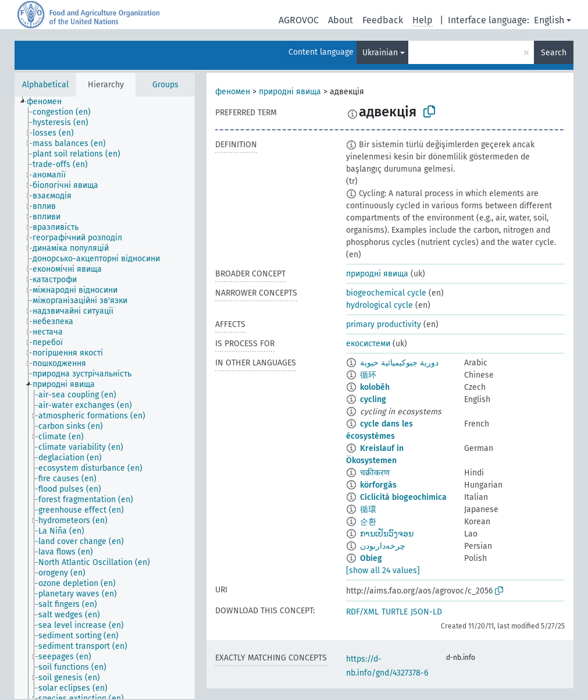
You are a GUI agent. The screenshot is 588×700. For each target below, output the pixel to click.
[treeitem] (49, 102)
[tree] (105, 398)
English (549, 20)
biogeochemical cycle (386, 293)
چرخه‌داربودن (383, 546)
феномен (233, 92)
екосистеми (368, 344)
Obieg (371, 558)
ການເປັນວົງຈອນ (387, 534)
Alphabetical (45, 85)
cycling (373, 399)
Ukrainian (380, 53)
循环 (368, 375)
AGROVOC (299, 20)
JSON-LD (426, 612)
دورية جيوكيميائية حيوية (399, 363)
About (341, 20)
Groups (165, 85)
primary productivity (384, 324)
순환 (368, 522)
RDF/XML (362, 612)
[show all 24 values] (383, 571)
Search (554, 53)
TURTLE (395, 612)
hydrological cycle (379, 305)
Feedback (383, 20)
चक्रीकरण (375, 473)
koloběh (375, 387)
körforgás (378, 485)
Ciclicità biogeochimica (403, 497)
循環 (368, 509)
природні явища (290, 92)
